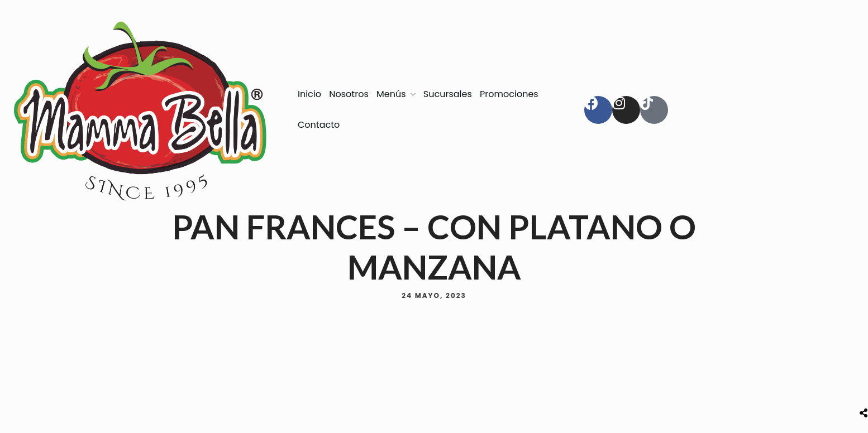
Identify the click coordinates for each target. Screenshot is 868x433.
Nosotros (349, 94)
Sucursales (448, 94)
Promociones (509, 94)
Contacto (319, 125)
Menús (391, 94)
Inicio (309, 94)
